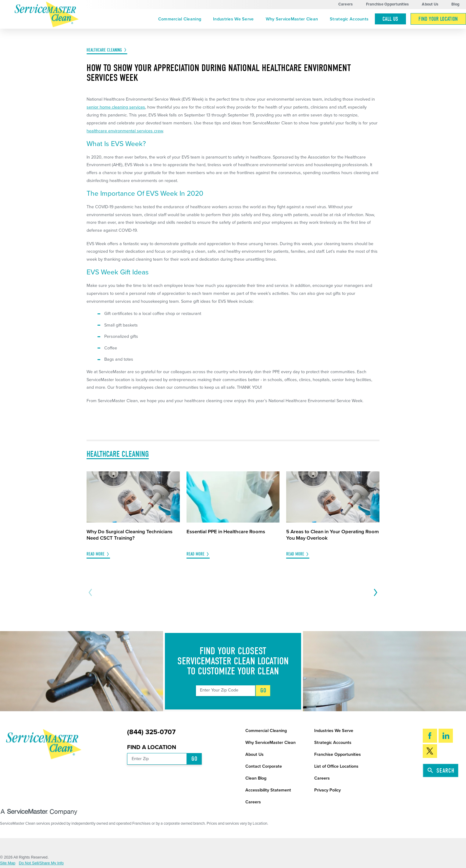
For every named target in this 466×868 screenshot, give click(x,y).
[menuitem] (180, 19)
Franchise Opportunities (388, 4)
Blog (455, 4)
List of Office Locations (336, 766)
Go (263, 690)
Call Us (390, 19)
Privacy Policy (327, 790)
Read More (96, 554)
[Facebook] (430, 736)
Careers (346, 4)
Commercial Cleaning (180, 19)
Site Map (8, 863)
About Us (430, 4)
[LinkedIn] (446, 736)
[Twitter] (430, 751)
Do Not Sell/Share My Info (41, 863)
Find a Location (152, 747)
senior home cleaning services (116, 107)
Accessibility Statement (268, 790)
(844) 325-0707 (151, 732)
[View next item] (374, 592)
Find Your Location (438, 19)
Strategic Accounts (349, 19)
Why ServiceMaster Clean (292, 19)
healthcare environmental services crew (125, 131)
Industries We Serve (233, 19)
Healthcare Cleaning (104, 50)
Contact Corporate (264, 766)
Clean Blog (256, 778)
